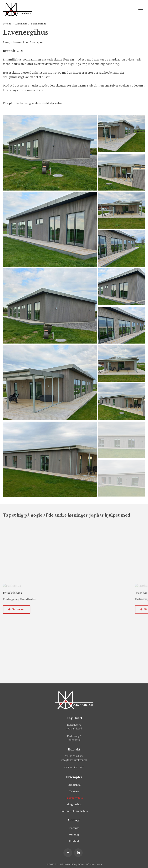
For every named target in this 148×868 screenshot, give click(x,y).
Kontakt (74, 841)
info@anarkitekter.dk (74, 760)
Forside (74, 828)
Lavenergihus (74, 798)
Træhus (74, 791)
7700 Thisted (74, 729)
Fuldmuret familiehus (74, 811)
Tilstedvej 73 (74, 725)
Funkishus (74, 785)
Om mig (74, 835)
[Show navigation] (141, 10)
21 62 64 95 (76, 756)
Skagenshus (74, 805)
